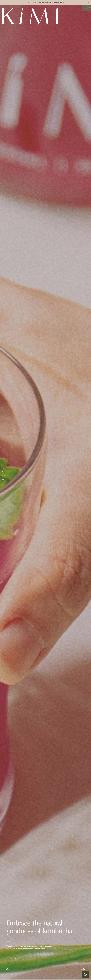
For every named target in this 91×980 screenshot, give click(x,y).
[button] (86, 8)
